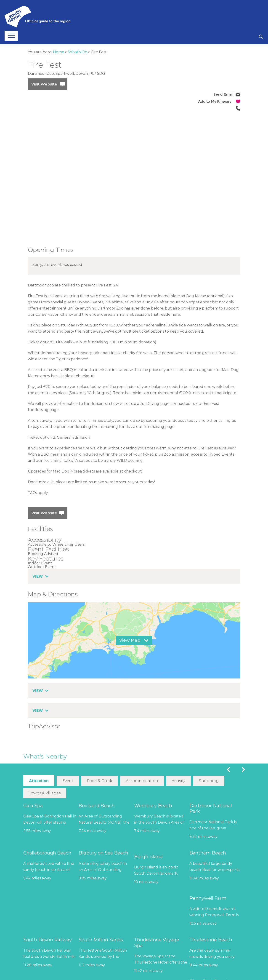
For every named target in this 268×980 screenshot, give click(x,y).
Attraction (39, 781)
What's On (78, 52)
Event (68, 781)
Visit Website (44, 84)
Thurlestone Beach (211, 940)
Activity (178, 781)
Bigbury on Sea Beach (103, 853)
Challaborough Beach (47, 853)
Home (59, 52)
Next (243, 770)
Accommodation (142, 781)
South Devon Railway (48, 940)
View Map (130, 640)
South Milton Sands (101, 940)
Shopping (209, 781)
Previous (228, 770)
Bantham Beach (208, 853)
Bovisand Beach (97, 805)
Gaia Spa (33, 805)
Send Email (224, 94)
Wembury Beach (153, 805)
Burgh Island (148, 856)
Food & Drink (99, 781)
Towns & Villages (45, 793)
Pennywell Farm (208, 898)
